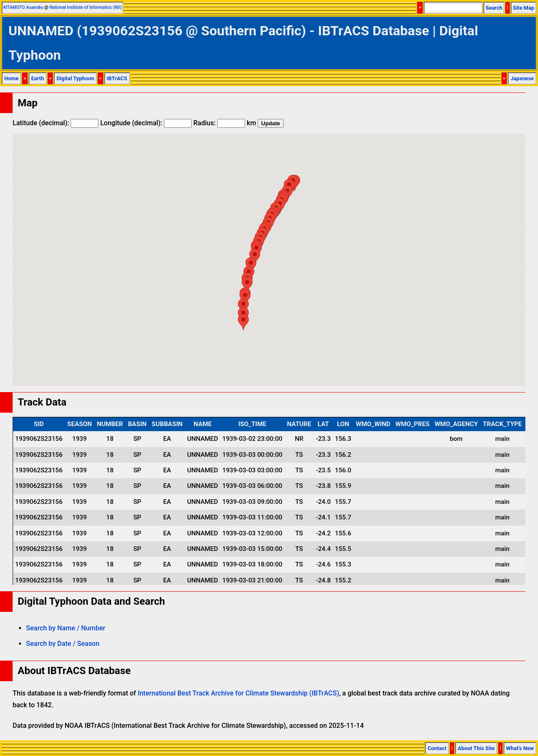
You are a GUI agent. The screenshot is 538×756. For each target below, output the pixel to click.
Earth (38, 78)
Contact (437, 748)
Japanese (522, 78)
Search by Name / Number (66, 628)
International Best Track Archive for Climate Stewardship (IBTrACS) (238, 693)
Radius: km (225, 123)
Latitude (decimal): (55, 123)
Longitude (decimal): (146, 123)
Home (11, 78)
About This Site (476, 748)
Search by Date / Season (63, 644)
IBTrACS (117, 78)
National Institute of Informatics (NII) (86, 7)
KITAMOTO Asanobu (23, 7)
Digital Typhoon (75, 78)
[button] (255, 257)
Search (494, 8)
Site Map (523, 8)
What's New (520, 748)
